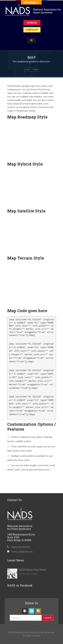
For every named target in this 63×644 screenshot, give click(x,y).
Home (27, 70)
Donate (32, 23)
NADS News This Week (33, 570)
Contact (32, 30)
